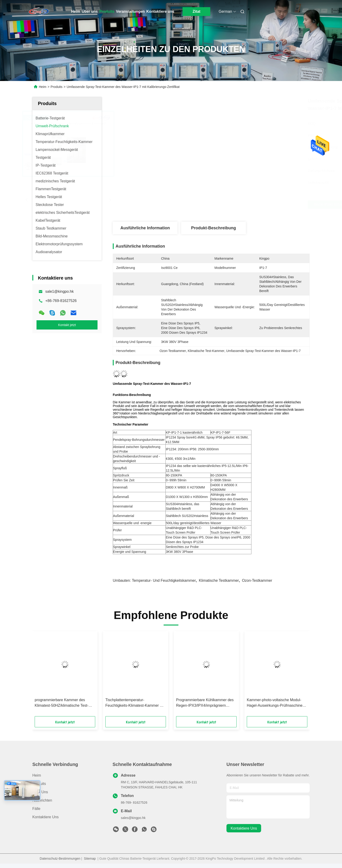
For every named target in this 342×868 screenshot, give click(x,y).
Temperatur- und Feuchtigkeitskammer (164, 580)
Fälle (36, 809)
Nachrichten (42, 800)
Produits (107, 11)
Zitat (196, 11)
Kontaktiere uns (160, 11)
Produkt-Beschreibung (214, 228)
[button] (51, 675)
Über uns (90, 11)
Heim (76, 11)
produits (39, 784)
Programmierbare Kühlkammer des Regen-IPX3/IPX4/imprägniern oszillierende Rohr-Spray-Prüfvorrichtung (205, 703)
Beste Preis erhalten (237, 204)
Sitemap (90, 859)
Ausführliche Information (145, 228)
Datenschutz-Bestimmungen (60, 859)
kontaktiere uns (244, 828)
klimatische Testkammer (219, 580)
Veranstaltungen (130, 11)
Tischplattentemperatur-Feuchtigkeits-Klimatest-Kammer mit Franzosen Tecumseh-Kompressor (135, 703)
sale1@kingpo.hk (60, 291)
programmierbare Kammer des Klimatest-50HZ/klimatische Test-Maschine (62, 703)
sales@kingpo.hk (133, 818)
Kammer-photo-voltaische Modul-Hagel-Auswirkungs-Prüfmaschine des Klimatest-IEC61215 (275, 703)
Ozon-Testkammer (257, 580)
